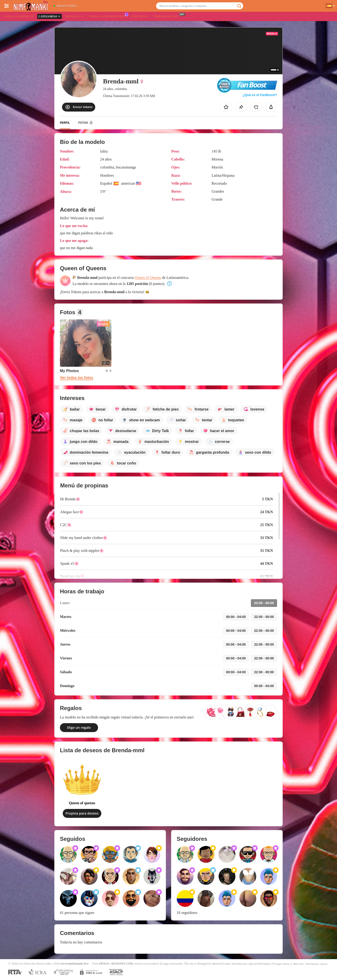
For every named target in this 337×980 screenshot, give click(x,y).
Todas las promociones (108, 16)
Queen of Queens (148, 278)
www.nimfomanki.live (74, 963)
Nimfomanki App (167, 16)
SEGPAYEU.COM (122, 964)
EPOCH (104, 964)
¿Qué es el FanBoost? (260, 95)
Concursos (139, 16)
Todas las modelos (19, 16)
